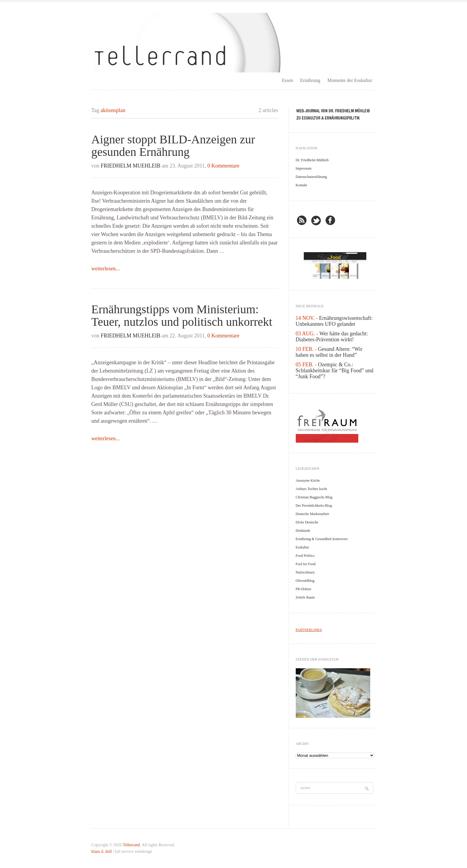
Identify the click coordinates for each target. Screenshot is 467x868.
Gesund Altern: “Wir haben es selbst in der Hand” (329, 352)
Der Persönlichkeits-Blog (314, 506)
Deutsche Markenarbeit (312, 514)
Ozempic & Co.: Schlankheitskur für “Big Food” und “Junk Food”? (335, 371)
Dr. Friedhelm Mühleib (312, 160)
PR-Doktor (304, 589)
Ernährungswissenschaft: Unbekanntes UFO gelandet (334, 321)
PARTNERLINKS (309, 630)
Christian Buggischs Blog (314, 497)
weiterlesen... (106, 269)
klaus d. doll (102, 851)
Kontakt (302, 185)
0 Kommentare (223, 166)
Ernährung (310, 80)
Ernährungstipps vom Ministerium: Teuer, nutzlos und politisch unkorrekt (182, 316)
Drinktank (303, 531)
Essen (287, 80)
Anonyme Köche (308, 480)
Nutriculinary (305, 572)
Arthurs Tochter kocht (312, 489)
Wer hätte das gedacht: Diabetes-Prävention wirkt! (332, 337)
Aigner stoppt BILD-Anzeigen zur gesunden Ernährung (173, 146)
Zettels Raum (305, 597)
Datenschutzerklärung (311, 177)
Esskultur (302, 547)
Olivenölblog (305, 581)
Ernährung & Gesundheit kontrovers (322, 539)
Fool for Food (306, 564)
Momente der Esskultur (350, 80)
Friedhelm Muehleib (131, 166)
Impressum (304, 168)
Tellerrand (131, 845)
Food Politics (305, 556)
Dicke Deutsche (307, 522)
